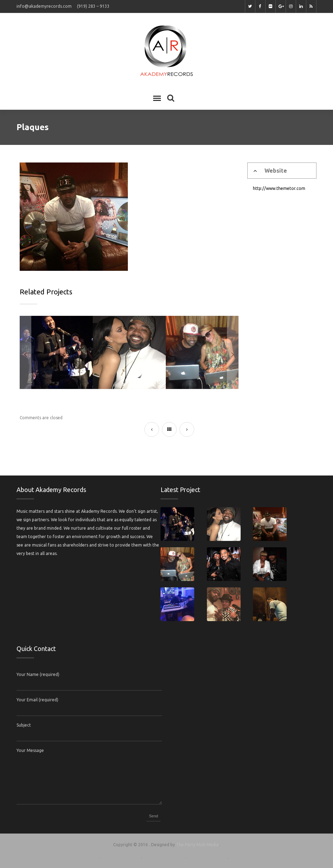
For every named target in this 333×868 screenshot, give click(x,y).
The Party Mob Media (197, 845)
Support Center (121, 857)
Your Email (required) (37, 700)
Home (90, 857)
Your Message (30, 750)
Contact (240, 857)
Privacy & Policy (206, 857)
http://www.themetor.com (279, 188)
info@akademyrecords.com (44, 6)
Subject (24, 725)
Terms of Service (163, 857)
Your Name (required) (38, 674)
